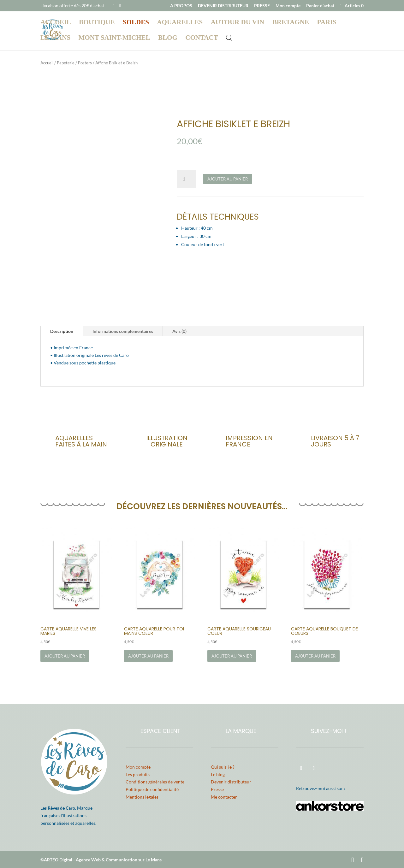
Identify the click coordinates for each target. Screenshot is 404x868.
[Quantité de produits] (186, 179)
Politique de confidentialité (152, 789)
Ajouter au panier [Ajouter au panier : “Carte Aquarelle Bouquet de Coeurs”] (315, 656)
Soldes (136, 23)
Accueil (56, 23)
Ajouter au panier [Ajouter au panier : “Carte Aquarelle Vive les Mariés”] (65, 656)
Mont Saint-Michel (114, 38)
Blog (168, 38)
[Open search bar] (229, 37)
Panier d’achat (320, 6)
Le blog (218, 774)
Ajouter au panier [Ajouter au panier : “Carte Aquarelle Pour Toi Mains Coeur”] (148, 656)
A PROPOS (181, 6)
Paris (327, 23)
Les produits (138, 774)
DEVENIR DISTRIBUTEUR (223, 6)
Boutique (97, 23)
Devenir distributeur (231, 782)
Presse (217, 789)
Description (62, 331)
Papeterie (66, 63)
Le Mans (55, 38)
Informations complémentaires (123, 331)
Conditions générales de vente (155, 782)
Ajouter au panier (228, 179)
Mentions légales (142, 797)
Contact (202, 38)
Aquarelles (180, 23)
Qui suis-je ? (223, 767)
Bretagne (291, 23)
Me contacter (224, 797)
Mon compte (288, 6)
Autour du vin (238, 23)
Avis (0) (179, 331)
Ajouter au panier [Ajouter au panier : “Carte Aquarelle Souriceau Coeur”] (232, 656)
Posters (85, 63)
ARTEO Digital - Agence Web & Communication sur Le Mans (103, 860)
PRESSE (262, 6)
